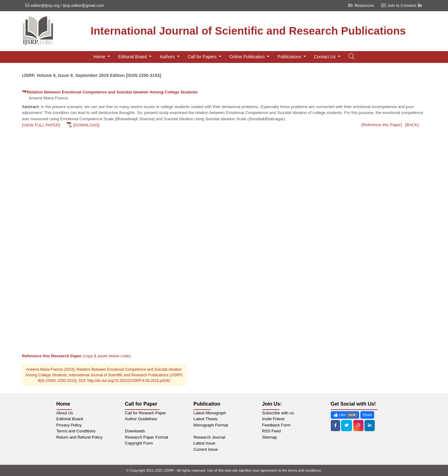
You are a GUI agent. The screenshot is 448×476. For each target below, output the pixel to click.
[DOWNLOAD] (86, 125)
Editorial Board (70, 419)
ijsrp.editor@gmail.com (83, 5)
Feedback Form (276, 425)
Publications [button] (290, 57)
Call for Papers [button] (203, 57)
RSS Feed (272, 431)
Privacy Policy (69, 425)
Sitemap (270, 437)
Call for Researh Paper (146, 413)
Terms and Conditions (76, 431)
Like (345, 415)
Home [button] (100, 57)
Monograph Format (211, 425)
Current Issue (206, 449)
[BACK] (412, 125)
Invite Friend (273, 419)
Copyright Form (139, 443)
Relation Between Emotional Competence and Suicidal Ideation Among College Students (113, 92)
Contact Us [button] (325, 57)
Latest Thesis (206, 419)
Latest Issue (205, 443)
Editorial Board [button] (133, 57)
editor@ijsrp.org (45, 5)
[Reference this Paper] (382, 125)
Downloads (135, 431)
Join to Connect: (405, 5)
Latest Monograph (210, 413)
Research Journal (210, 437)
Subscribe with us (278, 413)
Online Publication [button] (248, 57)
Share (367, 415)
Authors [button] (168, 57)
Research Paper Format (147, 437)
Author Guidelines (141, 419)
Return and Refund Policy (79, 437)
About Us (65, 413)
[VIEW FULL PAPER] (41, 125)
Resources (361, 5)
